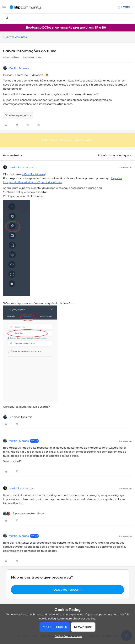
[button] (4, 8)
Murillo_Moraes (19, 68)
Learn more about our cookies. (77, 619)
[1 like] (18, 417)
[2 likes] (23, 514)
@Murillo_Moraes (34, 174)
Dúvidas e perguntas (18, 115)
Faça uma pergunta (67, 590)
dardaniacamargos (21, 167)
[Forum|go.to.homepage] (25, 7)
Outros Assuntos (16, 37)
